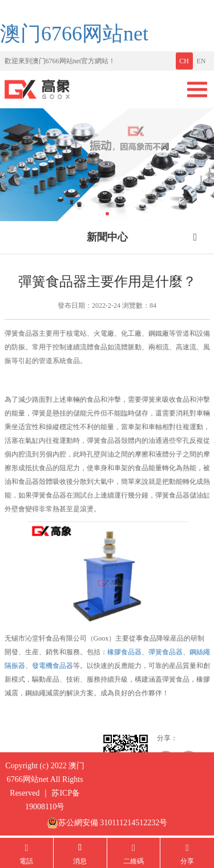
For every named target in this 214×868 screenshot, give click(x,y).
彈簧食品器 (165, 652)
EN (201, 61)
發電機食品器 (53, 666)
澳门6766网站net (74, 34)
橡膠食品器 (124, 652)
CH (184, 61)
